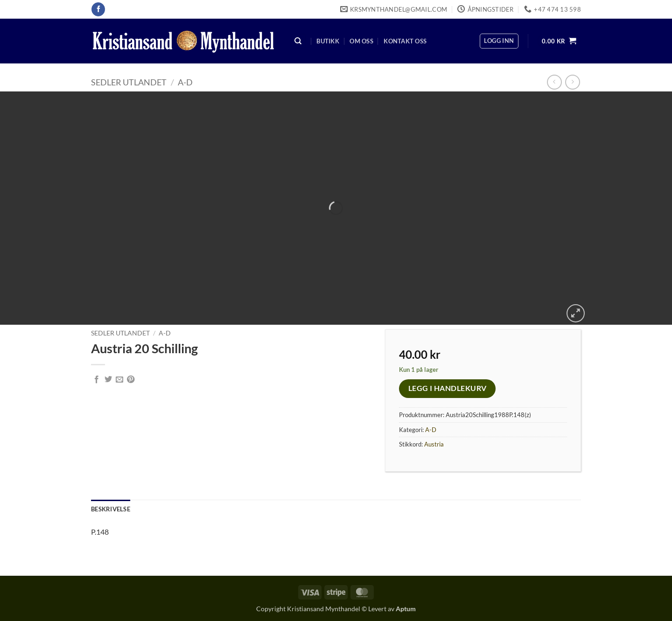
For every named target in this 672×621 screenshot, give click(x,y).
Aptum (406, 609)
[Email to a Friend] (119, 380)
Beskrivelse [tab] (111, 509)
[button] (499, 41)
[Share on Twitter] (108, 380)
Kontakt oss (405, 41)
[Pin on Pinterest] (131, 380)
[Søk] (298, 41)
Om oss (361, 41)
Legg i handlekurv (448, 388)
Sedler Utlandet (129, 82)
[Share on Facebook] (97, 380)
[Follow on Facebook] (98, 9)
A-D (185, 82)
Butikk (328, 41)
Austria (434, 444)
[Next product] (554, 82)
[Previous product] (572, 82)
